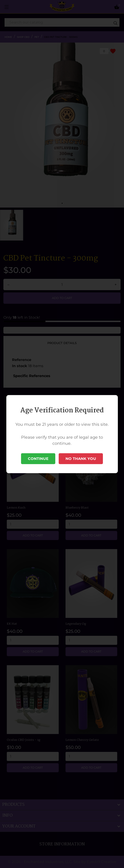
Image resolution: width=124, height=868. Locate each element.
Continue (38, 458)
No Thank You (81, 458)
